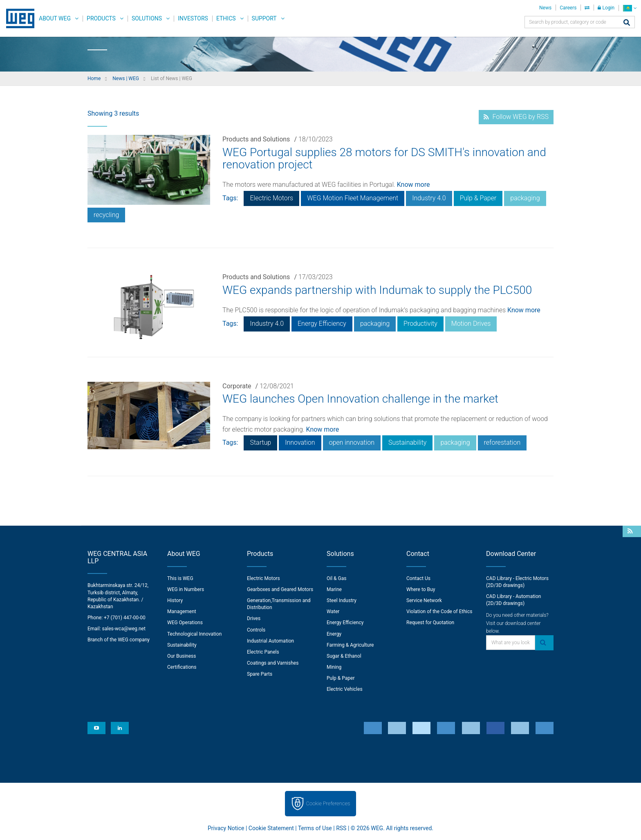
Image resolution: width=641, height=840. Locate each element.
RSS (341, 828)
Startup (260, 442)
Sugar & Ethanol (344, 656)
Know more (414, 185)
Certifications (182, 667)
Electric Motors (271, 198)
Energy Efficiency (322, 324)
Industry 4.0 (429, 198)
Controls (256, 630)
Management (182, 612)
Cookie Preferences (328, 803)
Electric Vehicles (345, 689)
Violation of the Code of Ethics (439, 612)
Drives (254, 618)
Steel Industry (342, 600)
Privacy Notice (226, 828)
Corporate (237, 386)
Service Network (424, 600)
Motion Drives (471, 324)
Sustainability (407, 442)
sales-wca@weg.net (124, 629)
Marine (334, 589)
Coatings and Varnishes (273, 663)
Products (101, 18)
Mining (334, 667)
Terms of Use (315, 828)
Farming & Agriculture (350, 645)
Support (264, 18)
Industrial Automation (270, 641)
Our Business (182, 656)
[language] (630, 8)
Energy (334, 634)
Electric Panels (263, 652)
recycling (106, 215)
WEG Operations (185, 623)
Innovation (300, 442)
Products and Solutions (256, 139)
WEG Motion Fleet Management (353, 198)
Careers (568, 8)
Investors (193, 18)
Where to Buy (421, 589)
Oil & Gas (336, 578)
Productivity (420, 324)
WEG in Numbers (186, 589)
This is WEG (180, 578)
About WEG (55, 18)
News (545, 8)
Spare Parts (260, 674)
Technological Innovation (194, 634)
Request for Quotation (430, 623)
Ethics (226, 18)
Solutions (147, 18)
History (175, 600)
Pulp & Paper (478, 198)
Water (333, 612)
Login (606, 8)
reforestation (502, 442)
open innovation (352, 442)
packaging (525, 198)
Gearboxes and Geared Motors (280, 589)
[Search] (627, 23)
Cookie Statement (271, 828)
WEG (17, 18)
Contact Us (418, 578)
